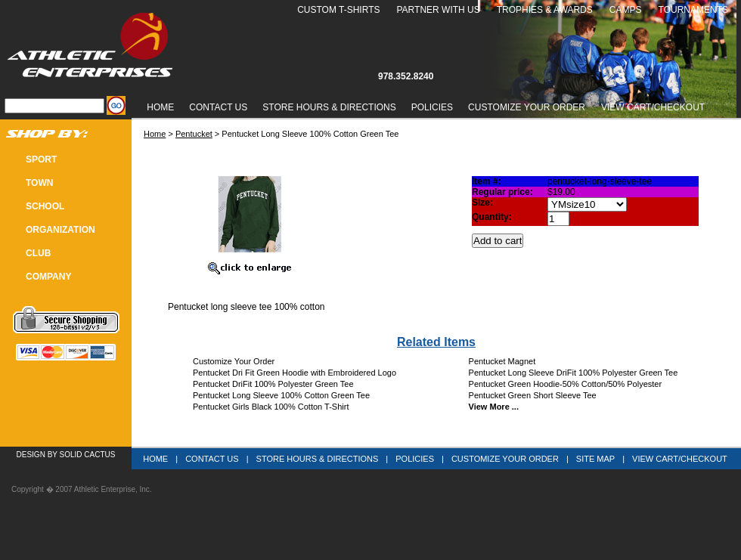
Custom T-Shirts (338, 10)
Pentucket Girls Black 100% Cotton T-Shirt (271, 407)
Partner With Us (438, 10)
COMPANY (48, 277)
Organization (60, 230)
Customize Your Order (527, 107)
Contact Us (218, 107)
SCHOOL (45, 206)
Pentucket (194, 134)
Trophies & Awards (545, 10)
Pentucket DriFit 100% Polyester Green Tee (273, 384)
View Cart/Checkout (680, 459)
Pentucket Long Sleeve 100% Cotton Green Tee (281, 395)
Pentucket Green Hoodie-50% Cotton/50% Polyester (566, 384)
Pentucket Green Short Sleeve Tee (533, 395)
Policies (432, 107)
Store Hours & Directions (329, 107)
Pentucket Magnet (502, 361)
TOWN (39, 183)
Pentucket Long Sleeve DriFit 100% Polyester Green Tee (574, 373)
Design (31, 455)
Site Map (595, 459)
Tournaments (693, 10)
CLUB (38, 253)
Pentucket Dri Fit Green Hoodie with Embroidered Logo (295, 373)
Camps (626, 10)
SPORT (41, 159)
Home (160, 107)
